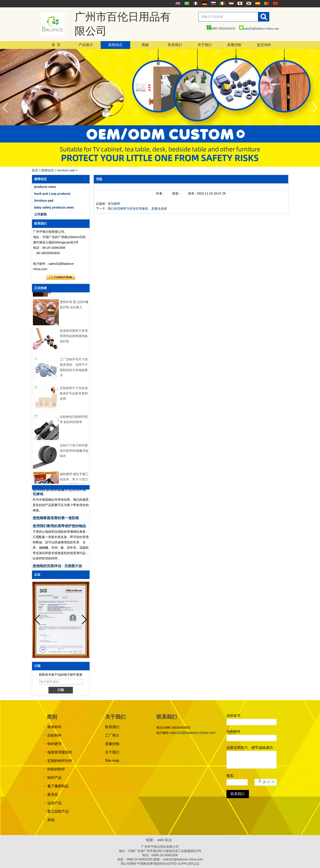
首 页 (56, 45)
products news (45, 187)
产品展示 (86, 45)
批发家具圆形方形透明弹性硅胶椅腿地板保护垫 (74, 337)
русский (213, 3)
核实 (230, 776)
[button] (315, 108)
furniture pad (66, 170)
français (195, 3)
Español (257, 3)
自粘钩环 (54, 735)
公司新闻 (40, 214)
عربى (186, 3)
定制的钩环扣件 (60, 761)
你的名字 (234, 716)
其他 (51, 820)
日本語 (239, 3)
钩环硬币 (54, 744)
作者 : (160, 193)
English (177, 3)
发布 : (192, 193)
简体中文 (275, 3)
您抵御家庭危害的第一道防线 (56, 519)
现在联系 (61, 277)
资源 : (176, 193)
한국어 (248, 3)
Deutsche (204, 3)
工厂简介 (112, 735)
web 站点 (165, 840)
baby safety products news (54, 207)
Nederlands (231, 3)
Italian (222, 3)
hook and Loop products (52, 194)
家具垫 (53, 795)
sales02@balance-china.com (259, 29)
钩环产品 (54, 778)
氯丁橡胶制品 (58, 786)
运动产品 (54, 803)
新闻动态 (115, 45)
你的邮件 (234, 732)
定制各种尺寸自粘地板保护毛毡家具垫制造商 (74, 394)
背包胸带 (114, 204)
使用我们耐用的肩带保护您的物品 (59, 527)
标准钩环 (54, 727)
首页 (35, 170)
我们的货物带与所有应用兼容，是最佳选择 (137, 209)
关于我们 (205, 45)
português (266, 3)
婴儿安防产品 (58, 811)
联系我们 (175, 45)
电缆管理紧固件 (60, 752)
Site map (112, 761)
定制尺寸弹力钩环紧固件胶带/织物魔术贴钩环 (74, 452)
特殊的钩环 (56, 769)
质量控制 (234, 45)
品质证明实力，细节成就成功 (250, 748)
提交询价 (264, 45)
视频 (145, 45)
